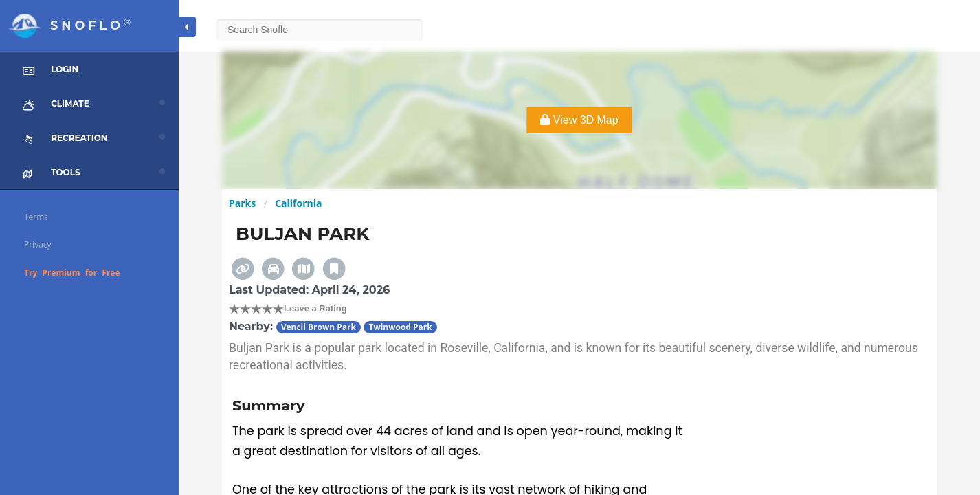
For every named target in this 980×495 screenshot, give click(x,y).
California (298, 203)
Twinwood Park (400, 327)
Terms (36, 217)
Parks (242, 203)
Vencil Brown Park (319, 327)
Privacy (38, 244)
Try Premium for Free (72, 273)
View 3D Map (579, 120)
